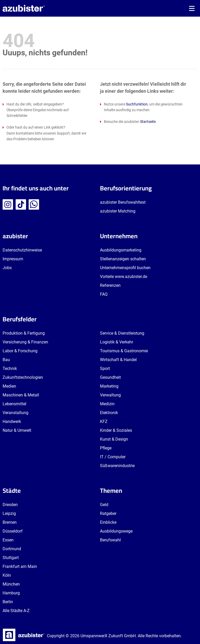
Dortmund (12, 549)
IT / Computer (113, 457)
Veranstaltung (15, 413)
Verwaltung (110, 395)
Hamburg (11, 593)
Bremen (10, 522)
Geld (104, 505)
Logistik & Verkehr (117, 342)
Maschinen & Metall (21, 395)
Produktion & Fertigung (24, 333)
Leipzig (9, 513)
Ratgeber (108, 513)
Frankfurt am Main (20, 566)
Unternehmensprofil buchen (125, 268)
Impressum (13, 259)
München (11, 584)
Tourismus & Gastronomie (124, 351)
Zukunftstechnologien (23, 377)
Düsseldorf (13, 531)
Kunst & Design (114, 439)
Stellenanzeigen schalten (123, 259)
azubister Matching (118, 211)
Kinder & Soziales (116, 430)
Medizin (107, 404)
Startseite (148, 122)
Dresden (10, 505)
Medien (9, 386)
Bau (6, 360)
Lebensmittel (14, 404)
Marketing (109, 386)
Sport (105, 369)
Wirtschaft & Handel (118, 360)
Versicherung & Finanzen (25, 342)
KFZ (104, 421)
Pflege (106, 448)
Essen (8, 540)
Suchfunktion (137, 104)
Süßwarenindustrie (117, 466)
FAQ (104, 294)
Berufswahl (110, 540)
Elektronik (109, 413)
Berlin (8, 602)
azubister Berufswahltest (123, 202)
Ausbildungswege (116, 531)
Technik (10, 369)
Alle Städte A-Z (16, 611)
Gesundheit (110, 377)
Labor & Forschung (20, 351)
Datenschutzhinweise (22, 250)
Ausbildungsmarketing (121, 250)
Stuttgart (11, 558)
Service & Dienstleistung (122, 333)
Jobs (7, 268)
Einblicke (108, 522)
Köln (7, 575)
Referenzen (110, 285)
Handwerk (12, 421)
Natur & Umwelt (17, 430)
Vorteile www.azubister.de (124, 277)
